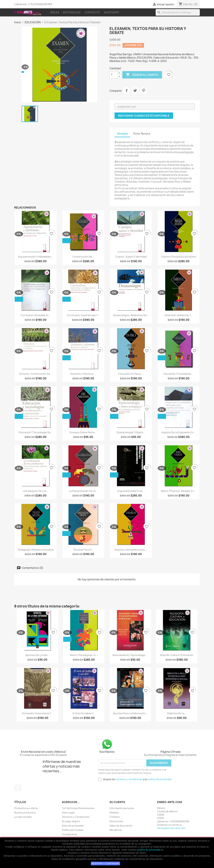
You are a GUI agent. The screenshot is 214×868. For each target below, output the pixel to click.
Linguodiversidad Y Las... (131, 491)
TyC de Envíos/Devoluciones (78, 808)
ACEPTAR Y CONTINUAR (105, 863)
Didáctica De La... (177, 713)
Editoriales (72, 12)
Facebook (18, 788)
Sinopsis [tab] (122, 134)
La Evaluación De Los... (36, 491)
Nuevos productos (25, 813)
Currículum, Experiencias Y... (83, 315)
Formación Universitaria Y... (37, 713)
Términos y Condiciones (76, 817)
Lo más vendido (23, 817)
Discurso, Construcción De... (36, 374)
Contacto (92, 12)
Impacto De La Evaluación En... (179, 432)
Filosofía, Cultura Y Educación (177, 655)
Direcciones (116, 821)
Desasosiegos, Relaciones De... (131, 315)
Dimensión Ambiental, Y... (179, 315)
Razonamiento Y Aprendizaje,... (130, 655)
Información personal (122, 808)
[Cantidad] (114, 75)
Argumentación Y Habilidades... (36, 257)
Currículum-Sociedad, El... (36, 315)
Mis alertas (116, 830)
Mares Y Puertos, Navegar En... (178, 491)
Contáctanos (69, 834)
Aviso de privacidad (73, 826)
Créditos (115, 817)
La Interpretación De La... (83, 491)
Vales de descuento (121, 826)
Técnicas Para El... (83, 550)
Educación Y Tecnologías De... (36, 432)
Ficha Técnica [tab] (142, 134)
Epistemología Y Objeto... (131, 432)
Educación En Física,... (131, 374)
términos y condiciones (129, 779)
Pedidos (114, 813)
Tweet (135, 91)
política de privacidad (149, 850)
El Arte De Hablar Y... (84, 713)
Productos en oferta (26, 808)
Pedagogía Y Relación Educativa (36, 550)
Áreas (55, 12)
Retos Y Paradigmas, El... (84, 655)
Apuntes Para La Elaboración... (130, 713)
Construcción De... (83, 257)
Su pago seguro (71, 821)
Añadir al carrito (142, 75)
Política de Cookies (73, 830)
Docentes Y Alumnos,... (83, 374)
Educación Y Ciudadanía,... (179, 374)
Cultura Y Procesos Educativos (179, 257)
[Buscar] (178, 12)
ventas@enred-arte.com (171, 828)
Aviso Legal (68, 813)
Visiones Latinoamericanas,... (131, 550)
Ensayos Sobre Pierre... (83, 432)
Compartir (127, 91)
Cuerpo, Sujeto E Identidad (131, 257)
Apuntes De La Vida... (37, 655)
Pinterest (144, 91)
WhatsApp (111, 12)
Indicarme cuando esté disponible (144, 116)
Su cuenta (117, 802)
